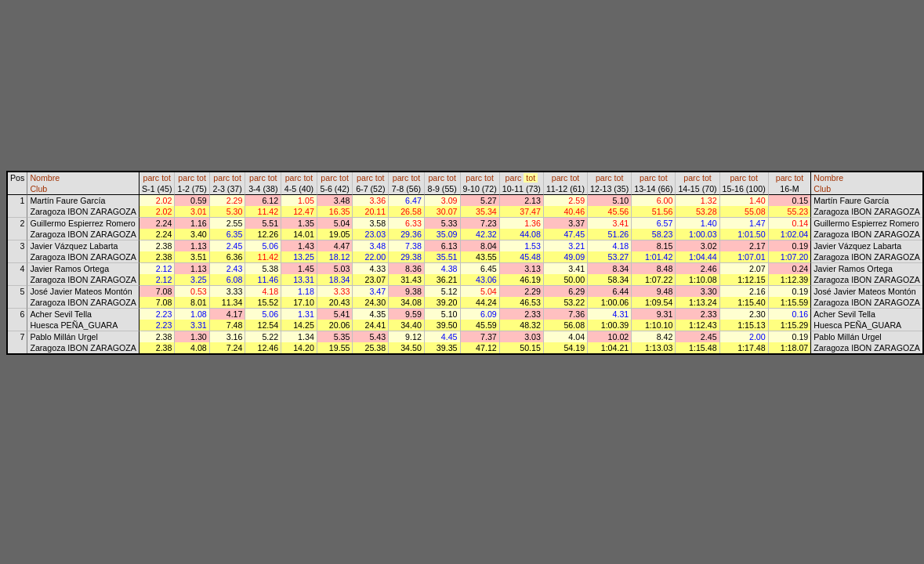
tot (166, 178)
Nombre (45, 178)
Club (38, 189)
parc (151, 178)
